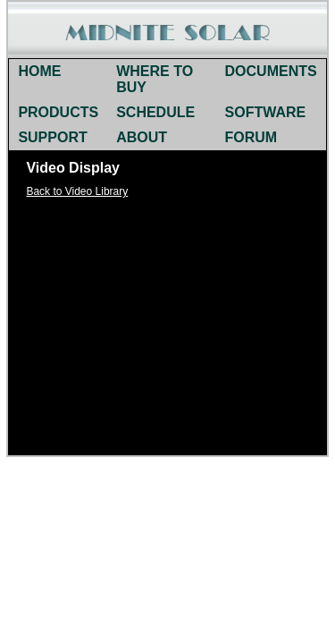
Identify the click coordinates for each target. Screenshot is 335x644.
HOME (39, 71)
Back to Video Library (77, 191)
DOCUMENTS (271, 71)
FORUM (251, 137)
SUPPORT (52, 137)
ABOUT (142, 137)
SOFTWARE (266, 112)
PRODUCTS (58, 112)
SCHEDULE (155, 112)
